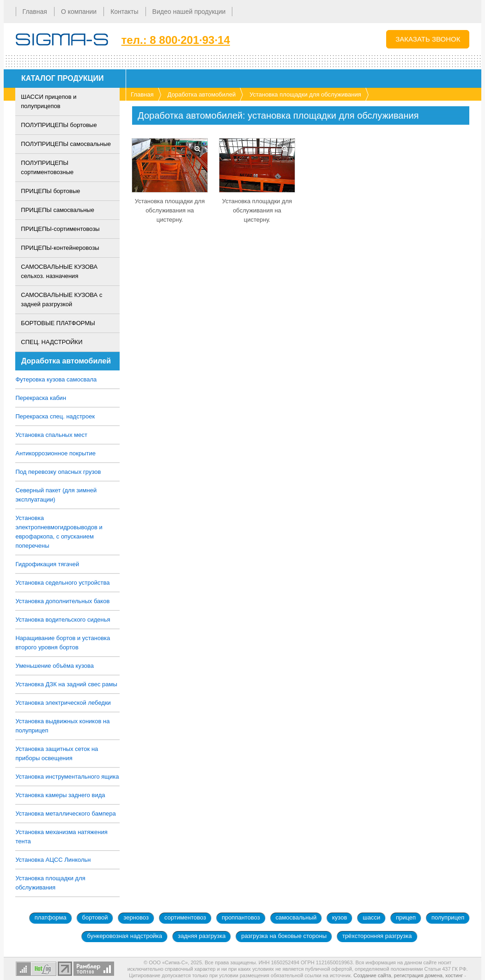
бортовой (95, 917)
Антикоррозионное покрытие (56, 453)
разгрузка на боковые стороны (284, 936)
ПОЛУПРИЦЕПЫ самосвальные (66, 144)
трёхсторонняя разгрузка (377, 936)
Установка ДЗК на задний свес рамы (67, 684)
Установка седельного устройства (63, 583)
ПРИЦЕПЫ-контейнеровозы (60, 248)
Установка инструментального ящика (67, 777)
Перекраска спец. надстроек (55, 416)
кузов (339, 917)
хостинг (454, 975)
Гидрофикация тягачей (48, 564)
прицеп (406, 917)
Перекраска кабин (41, 398)
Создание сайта (372, 975)
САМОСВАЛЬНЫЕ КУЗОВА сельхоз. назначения (60, 271)
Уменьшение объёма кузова (55, 666)
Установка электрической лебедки (63, 703)
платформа (51, 917)
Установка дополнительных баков (63, 601)
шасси (371, 917)
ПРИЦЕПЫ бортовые (51, 191)
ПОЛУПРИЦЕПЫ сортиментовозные (48, 167)
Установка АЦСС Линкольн (53, 860)
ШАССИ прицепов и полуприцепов (49, 101)
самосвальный (296, 917)
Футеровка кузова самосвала (56, 379)
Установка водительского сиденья (63, 620)
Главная (142, 94)
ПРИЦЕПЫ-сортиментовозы (61, 229)
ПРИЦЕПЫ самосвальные (58, 210)
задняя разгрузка (202, 936)
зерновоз (136, 917)
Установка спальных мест (52, 435)
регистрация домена (418, 975)
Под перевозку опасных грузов (58, 472)
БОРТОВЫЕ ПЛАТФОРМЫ (58, 323)
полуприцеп (448, 917)
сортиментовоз (185, 917)
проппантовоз (241, 917)
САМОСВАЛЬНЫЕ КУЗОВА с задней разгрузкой (62, 299)
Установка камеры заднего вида (61, 795)
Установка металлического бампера (66, 814)
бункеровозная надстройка (124, 936)
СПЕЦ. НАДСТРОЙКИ (52, 342)
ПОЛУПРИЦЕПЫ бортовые (59, 125)
